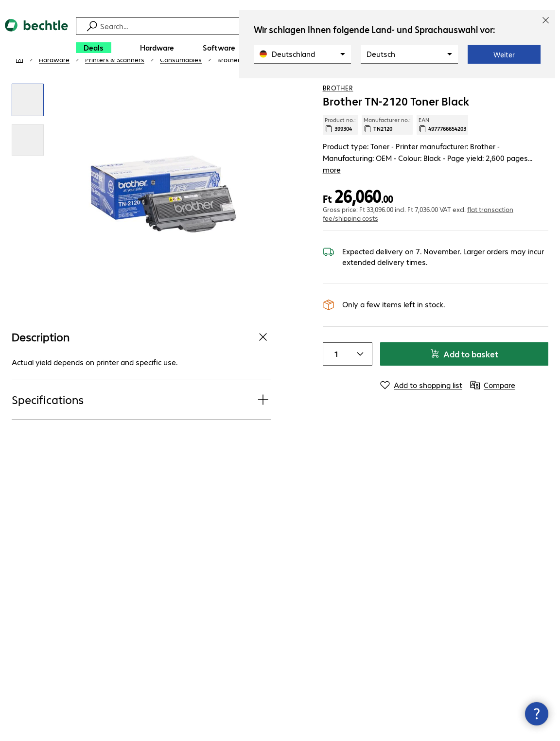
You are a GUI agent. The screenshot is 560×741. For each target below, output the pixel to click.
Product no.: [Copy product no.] (340, 153)
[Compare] (541, 87)
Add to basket (464, 371)
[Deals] (94, 48)
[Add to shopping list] (521, 87)
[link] (259, 88)
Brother (338, 116)
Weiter (504, 54)
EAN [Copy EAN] (442, 153)
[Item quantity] (335, 371)
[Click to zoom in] (28, 128)
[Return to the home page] (36, 39)
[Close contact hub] (537, 714)
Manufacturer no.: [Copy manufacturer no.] (387, 153)
